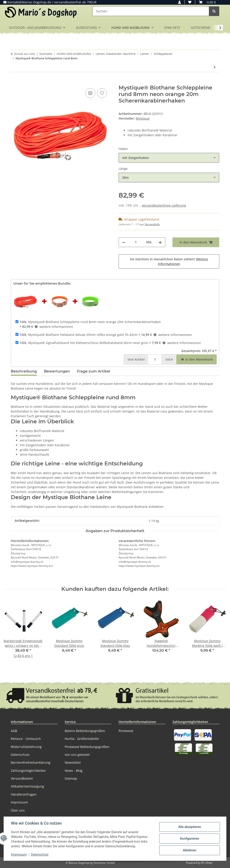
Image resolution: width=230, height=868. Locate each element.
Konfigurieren (189, 839)
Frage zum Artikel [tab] (94, 371)
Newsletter (73, 762)
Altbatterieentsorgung (27, 786)
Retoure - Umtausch (26, 739)
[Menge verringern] (124, 242)
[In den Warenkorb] (14, 82)
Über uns (18, 810)
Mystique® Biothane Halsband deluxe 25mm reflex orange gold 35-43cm (79, 335)
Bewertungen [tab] (57, 371)
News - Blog (74, 771)
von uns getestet (77, 755)
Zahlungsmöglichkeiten (28, 771)
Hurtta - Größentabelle (82, 739)
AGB (14, 731)
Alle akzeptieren (189, 827)
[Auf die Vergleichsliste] (90, 93)
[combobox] (169, 158)
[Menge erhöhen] (160, 242)
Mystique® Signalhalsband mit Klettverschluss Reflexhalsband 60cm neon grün (84, 343)
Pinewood (126, 731)
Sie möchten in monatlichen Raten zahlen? (169, 261)
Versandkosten (22, 778)
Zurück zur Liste (24, 54)
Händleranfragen (24, 794)
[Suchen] (151, 11)
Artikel (136, 359)
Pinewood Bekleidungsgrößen (87, 747)
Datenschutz (40, 855)
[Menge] (136, 242)
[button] (179, 2)
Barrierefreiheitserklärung (31, 762)
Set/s (169, 359)
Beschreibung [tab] (24, 371)
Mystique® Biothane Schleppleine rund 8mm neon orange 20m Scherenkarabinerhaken (90, 322)
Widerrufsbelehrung (26, 747)
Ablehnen (189, 850)
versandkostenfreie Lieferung (164, 205)
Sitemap (71, 778)
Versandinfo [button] (152, 224)
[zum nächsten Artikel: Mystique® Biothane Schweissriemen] (215, 67)
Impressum (19, 855)
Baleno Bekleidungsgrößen (85, 731)
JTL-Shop (207, 863)
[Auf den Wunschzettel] (102, 93)
